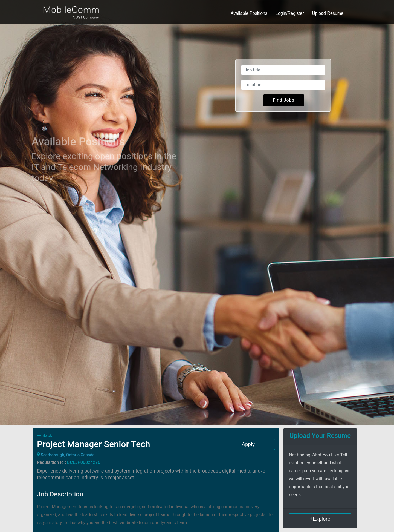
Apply (248, 444)
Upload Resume (328, 13)
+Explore (320, 519)
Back (44, 435)
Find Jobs (284, 100)
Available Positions (249, 13)
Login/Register (290, 13)
